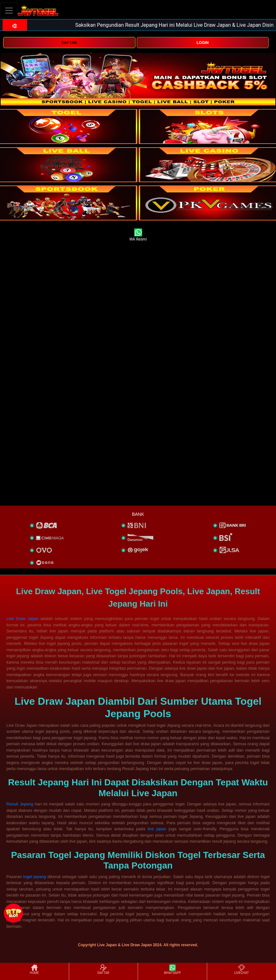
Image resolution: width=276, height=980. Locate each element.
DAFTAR (69, 43)
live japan (157, 829)
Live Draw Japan (22, 619)
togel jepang (35, 877)
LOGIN (203, 43)
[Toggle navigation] (9, 10)
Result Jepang (20, 804)
